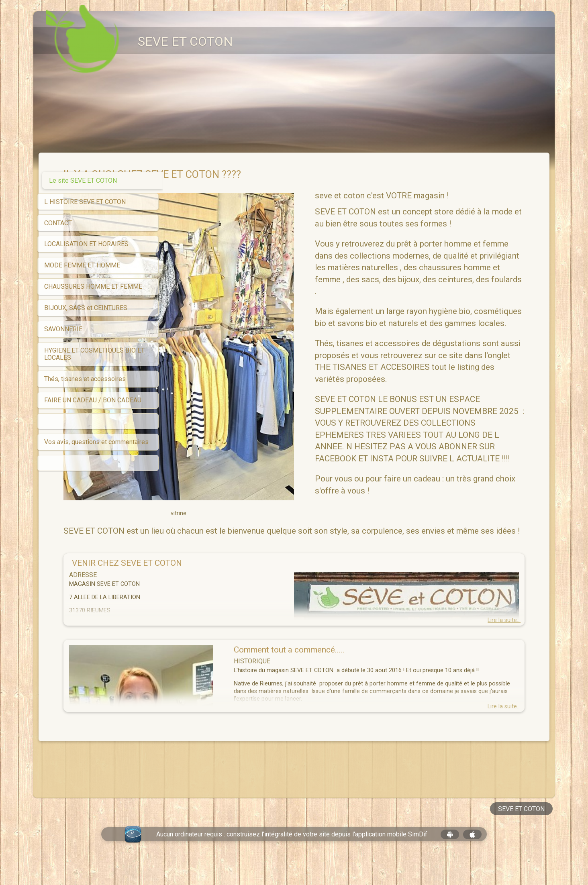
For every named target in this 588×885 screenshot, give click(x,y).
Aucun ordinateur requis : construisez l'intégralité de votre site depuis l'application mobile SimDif (292, 858)
